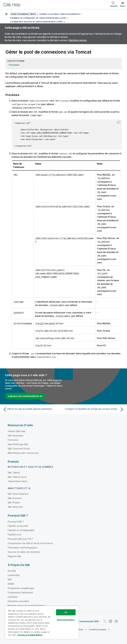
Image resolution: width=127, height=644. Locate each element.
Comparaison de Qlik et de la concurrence (30, 543)
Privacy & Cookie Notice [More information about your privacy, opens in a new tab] (30, 635)
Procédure (14, 65)
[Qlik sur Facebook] (116, 621)
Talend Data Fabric (18, 481)
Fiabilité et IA (14, 535)
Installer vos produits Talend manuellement (60, 14)
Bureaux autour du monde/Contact (26, 606)
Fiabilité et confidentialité (21, 530)
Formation (13, 440)
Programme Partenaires (20, 592)
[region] (42, 622)
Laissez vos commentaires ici (25, 396)
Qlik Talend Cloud (17, 477)
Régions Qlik (14, 556)
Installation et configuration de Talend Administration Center (38, 18)
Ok (66, 612)
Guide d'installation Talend (23, 14)
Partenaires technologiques (22, 548)
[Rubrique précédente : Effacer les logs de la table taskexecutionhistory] (32, 409)
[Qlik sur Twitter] (105, 621)
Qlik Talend (14, 473)
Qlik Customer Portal (19, 449)
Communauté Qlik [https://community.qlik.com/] (88, 621)
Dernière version (78, 40)
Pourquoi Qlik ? (16, 522)
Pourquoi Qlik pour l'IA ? (20, 539)
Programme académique (21, 588)
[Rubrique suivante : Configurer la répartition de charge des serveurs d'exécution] (95, 409)
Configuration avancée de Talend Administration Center (36, 22)
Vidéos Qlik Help (17, 431)
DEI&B (11, 584)
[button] (119, 122)
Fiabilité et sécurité (18, 526)
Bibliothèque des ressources (23, 453)
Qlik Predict (14, 502)
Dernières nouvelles (18, 601)
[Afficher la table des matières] (6, 14)
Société (12, 571)
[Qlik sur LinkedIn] (110, 621)
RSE (10, 579)
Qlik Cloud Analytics (18, 494)
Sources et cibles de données (24, 552)
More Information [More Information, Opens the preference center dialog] (66, 620)
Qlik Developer (16, 436)
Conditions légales (97, 630)
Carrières (13, 597)
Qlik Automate (15, 507)
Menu (123, 6)
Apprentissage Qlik (18, 444)
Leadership (14, 575)
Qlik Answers (15, 498)
